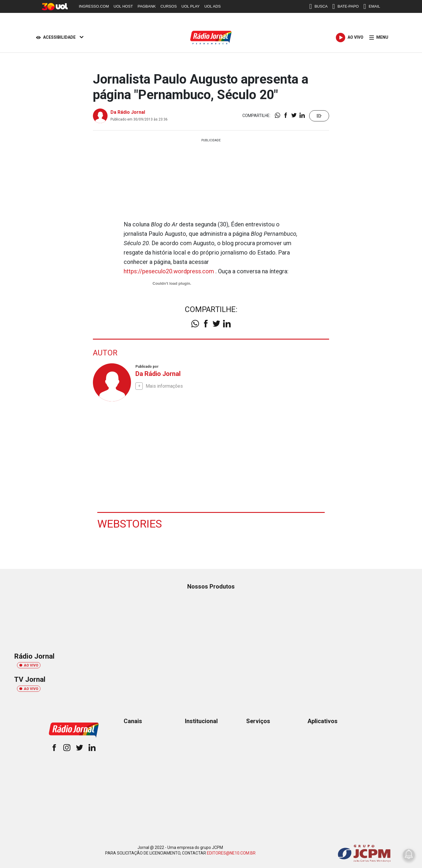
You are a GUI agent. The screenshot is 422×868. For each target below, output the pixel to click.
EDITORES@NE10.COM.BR (231, 853)
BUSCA (318, 6)
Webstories (130, 523)
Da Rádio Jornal (128, 112)
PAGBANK (147, 6)
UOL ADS (212, 6)
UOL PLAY (190, 6)
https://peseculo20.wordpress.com (169, 271)
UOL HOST (123, 6)
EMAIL (372, 6)
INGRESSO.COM (94, 6)
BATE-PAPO (346, 6)
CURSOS (169, 6)
